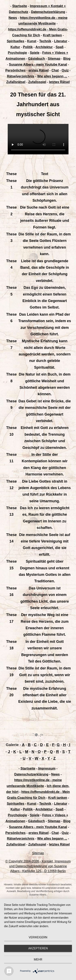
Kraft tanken (52, 35)
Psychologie (17, 53)
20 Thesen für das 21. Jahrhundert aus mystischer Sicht (38, 104)
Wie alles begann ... (52, 76)
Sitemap (54, 59)
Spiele (35, 53)
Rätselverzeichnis (21, 76)
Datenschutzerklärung (48, 12)
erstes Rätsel (39, 70)
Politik (28, 47)
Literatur (61, 41)
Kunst (32, 41)
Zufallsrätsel (16, 82)
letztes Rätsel (59, 82)
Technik (45, 41)
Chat (55, 70)
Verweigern (38, 937)
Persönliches (16, 70)
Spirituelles (15, 41)
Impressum (47, 768)
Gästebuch (37, 59)
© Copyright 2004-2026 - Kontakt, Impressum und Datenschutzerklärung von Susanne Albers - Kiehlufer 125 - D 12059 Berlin (38, 866)
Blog (67, 59)
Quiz (65, 70)
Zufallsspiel (37, 82)
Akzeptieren (38, 948)
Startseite (20, 6)
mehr (38, 959)
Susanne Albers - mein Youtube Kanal (38, 64)
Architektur (44, 47)
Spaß (59, 47)
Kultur (15, 47)
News (13, 18)
